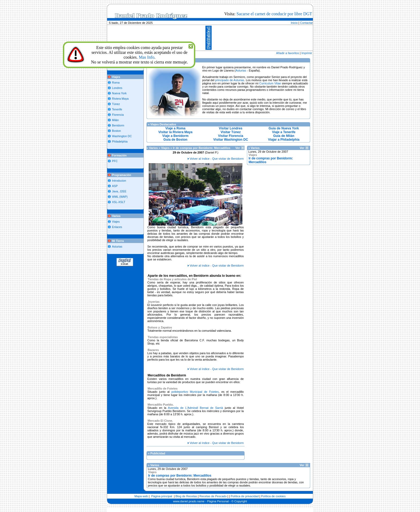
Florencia (118, 115)
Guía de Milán (284, 136)
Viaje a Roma (175, 128)
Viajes (116, 222)
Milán (115, 120)
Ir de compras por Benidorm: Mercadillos (180, 476)
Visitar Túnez (231, 132)
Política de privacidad (245, 496)
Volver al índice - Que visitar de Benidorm (217, 159)
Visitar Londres (231, 128)
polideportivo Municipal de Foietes (195, 392)
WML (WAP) (120, 197)
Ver (240, 148)
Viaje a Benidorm (175, 136)
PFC (115, 161)
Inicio (294, 23)
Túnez (116, 104)
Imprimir (307, 53)
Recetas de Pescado (213, 496)
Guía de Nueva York (284, 128)
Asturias (117, 246)
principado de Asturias (230, 80)
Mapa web (141, 496)
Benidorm (118, 125)
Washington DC (122, 136)
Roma (116, 83)
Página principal (162, 496)
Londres (117, 88)
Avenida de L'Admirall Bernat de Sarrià (196, 408)
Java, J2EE (119, 191)
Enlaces (117, 227)
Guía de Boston (175, 140)
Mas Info (147, 57)
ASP (115, 186)
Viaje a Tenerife (284, 132)
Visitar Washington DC (231, 140)
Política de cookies (273, 496)
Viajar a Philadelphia (284, 140)
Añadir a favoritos (288, 53)
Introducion (119, 181)
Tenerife (117, 109)
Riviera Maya (120, 99)
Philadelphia (120, 141)
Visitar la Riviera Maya (175, 132)
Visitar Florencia (231, 136)
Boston (116, 131)
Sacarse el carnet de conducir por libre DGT (274, 14)
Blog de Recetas (186, 496)
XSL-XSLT (119, 202)
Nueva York (119, 93)
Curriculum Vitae (270, 83)
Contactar (306, 23)
